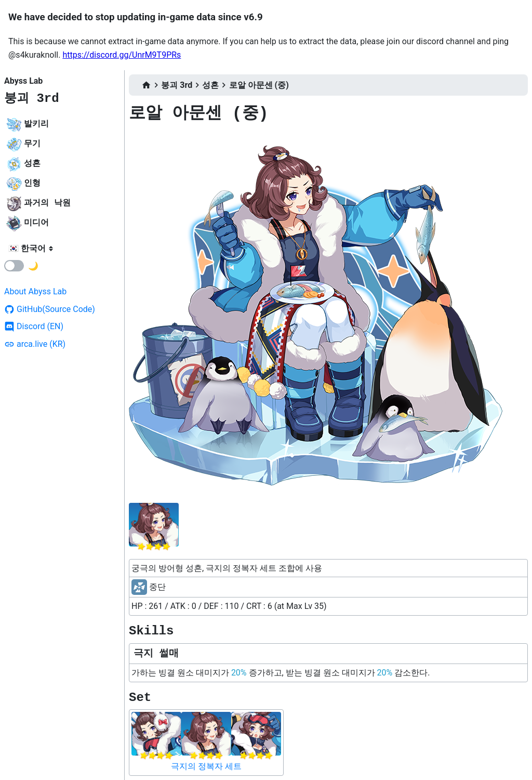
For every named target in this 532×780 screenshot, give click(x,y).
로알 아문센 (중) (259, 85)
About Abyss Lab (35, 291)
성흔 (210, 85)
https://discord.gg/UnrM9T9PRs (122, 55)
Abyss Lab (23, 81)
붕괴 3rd (32, 99)
